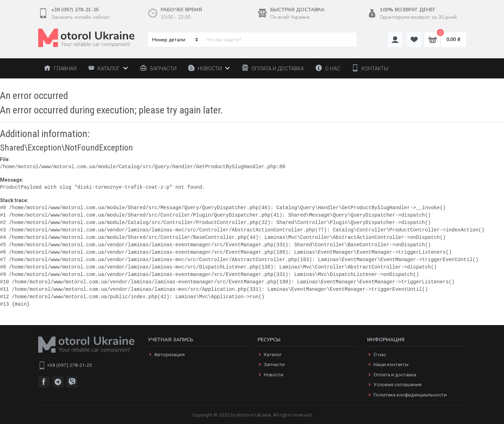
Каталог (273, 354)
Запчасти (274, 364)
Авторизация (169, 354)
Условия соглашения (398, 384)
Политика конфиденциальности (410, 395)
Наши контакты (391, 364)
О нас (380, 354)
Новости (274, 375)
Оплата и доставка (395, 375)
